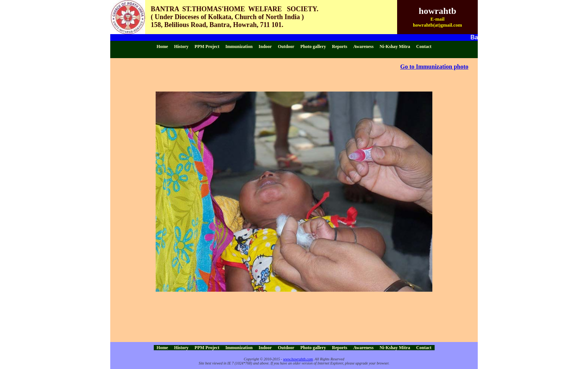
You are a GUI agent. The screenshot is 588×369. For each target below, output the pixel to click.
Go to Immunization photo (434, 67)
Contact (424, 46)
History (181, 46)
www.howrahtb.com (298, 359)
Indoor (265, 46)
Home (163, 46)
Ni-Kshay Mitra (395, 46)
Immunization (239, 46)
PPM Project (207, 46)
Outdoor (286, 46)
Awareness (363, 46)
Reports (340, 46)
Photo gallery (313, 46)
